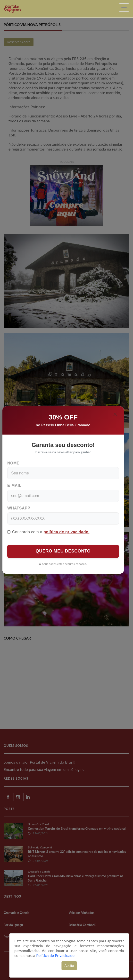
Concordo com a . (49, 532)
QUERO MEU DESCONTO (63, 551)
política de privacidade (66, 532)
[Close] (115, 414)
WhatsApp (19, 508)
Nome (13, 463)
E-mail (14, 486)
